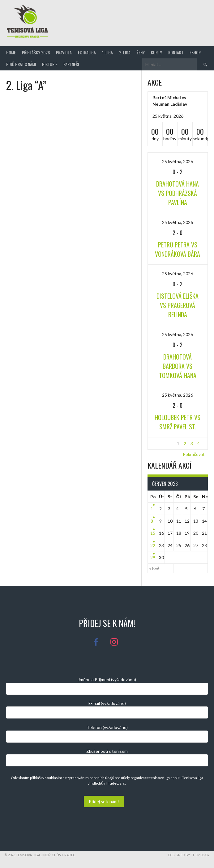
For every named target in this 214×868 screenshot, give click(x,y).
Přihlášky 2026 (36, 52)
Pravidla (64, 52)
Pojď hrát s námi (21, 64)
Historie (50, 64)
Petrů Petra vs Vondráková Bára (178, 249)
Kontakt (176, 52)
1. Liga (107, 52)
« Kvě (154, 568)
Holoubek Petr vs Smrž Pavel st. (178, 422)
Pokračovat (194, 454)
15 (153, 533)
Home (11, 52)
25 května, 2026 (178, 161)
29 (153, 557)
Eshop (195, 52)
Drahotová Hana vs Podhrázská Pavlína (178, 193)
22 (153, 545)
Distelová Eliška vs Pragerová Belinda (178, 305)
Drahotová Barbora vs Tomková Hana (178, 366)
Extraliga (87, 52)
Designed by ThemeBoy (189, 855)
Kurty (156, 52)
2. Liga (125, 52)
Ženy (141, 52)
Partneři (71, 64)
